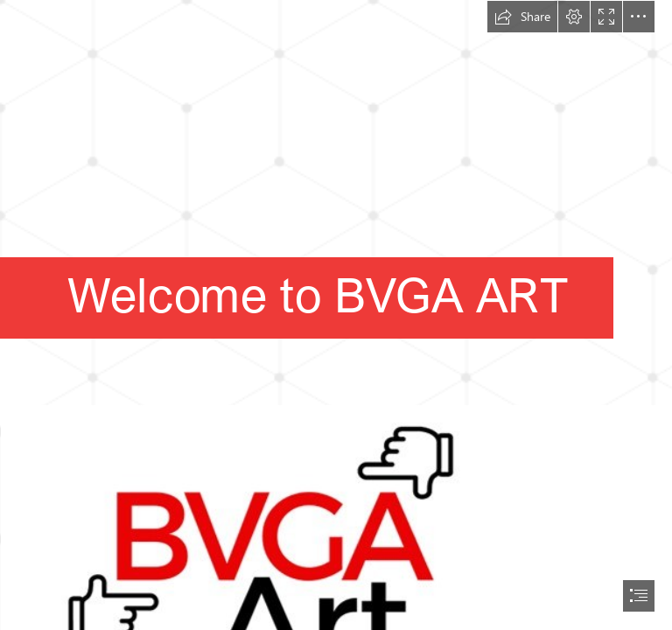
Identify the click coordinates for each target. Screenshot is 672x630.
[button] (522, 17)
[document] (336, 315)
